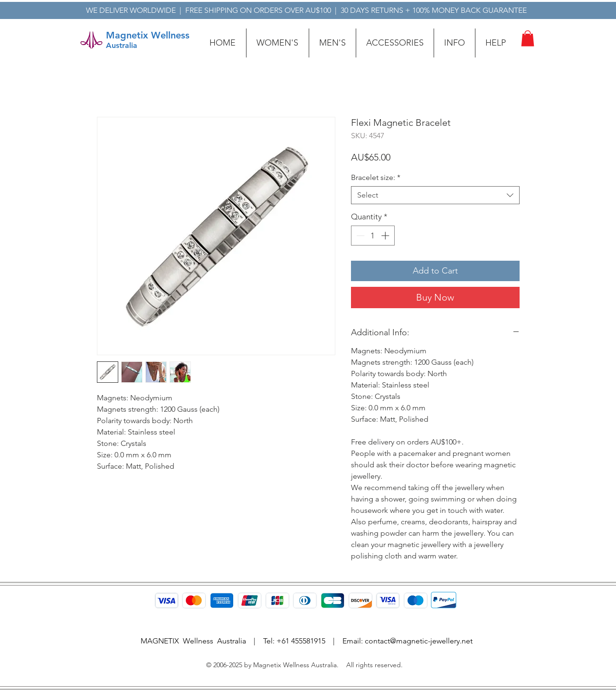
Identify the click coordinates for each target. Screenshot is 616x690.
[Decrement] (360, 236)
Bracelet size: (376, 177)
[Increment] (386, 236)
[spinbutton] (373, 236)
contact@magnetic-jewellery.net (419, 641)
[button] (278, 43)
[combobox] (435, 195)
